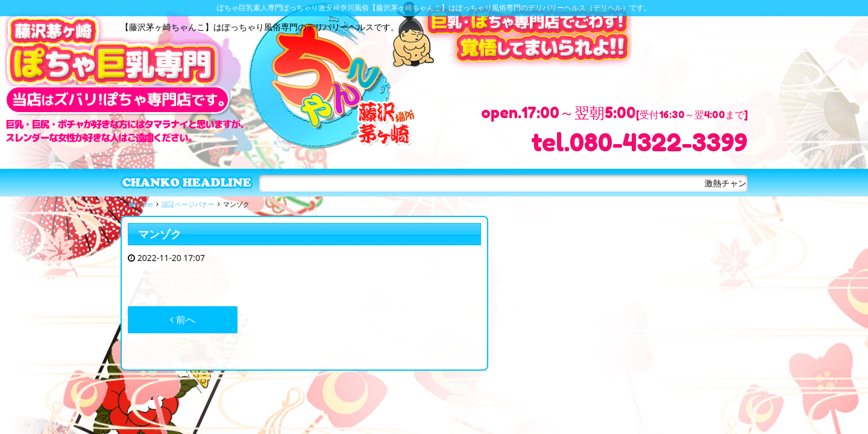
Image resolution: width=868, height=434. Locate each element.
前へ (183, 319)
